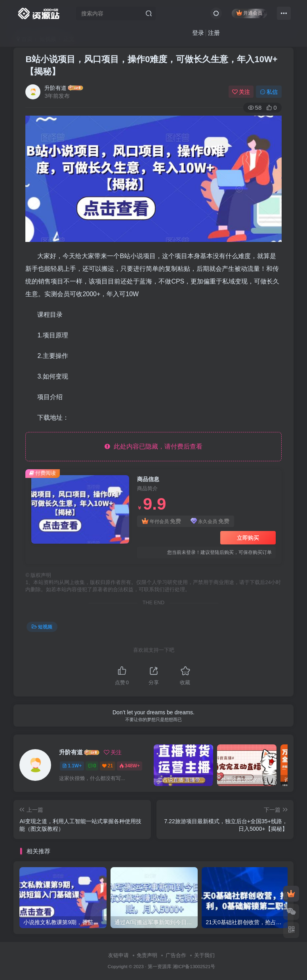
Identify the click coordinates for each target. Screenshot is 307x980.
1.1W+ (72, 766)
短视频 (42, 627)
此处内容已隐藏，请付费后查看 (153, 446)
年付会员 (161, 521)
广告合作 (176, 955)
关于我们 (204, 955)
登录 (198, 33)
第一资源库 (160, 966)
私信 (269, 92)
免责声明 (147, 955)
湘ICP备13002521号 (194, 966)
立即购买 (248, 538)
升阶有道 (55, 88)
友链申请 (118, 955)
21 (108, 766)
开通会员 (249, 13)
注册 (214, 33)
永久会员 (210, 521)
